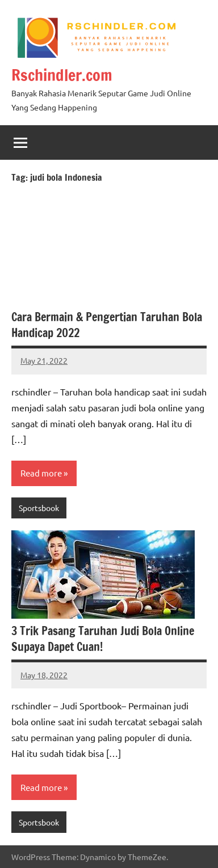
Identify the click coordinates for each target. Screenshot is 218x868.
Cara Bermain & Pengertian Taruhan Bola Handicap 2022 (107, 325)
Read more (41, 473)
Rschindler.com (62, 75)
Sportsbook (39, 508)
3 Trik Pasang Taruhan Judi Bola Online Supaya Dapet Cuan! (103, 639)
